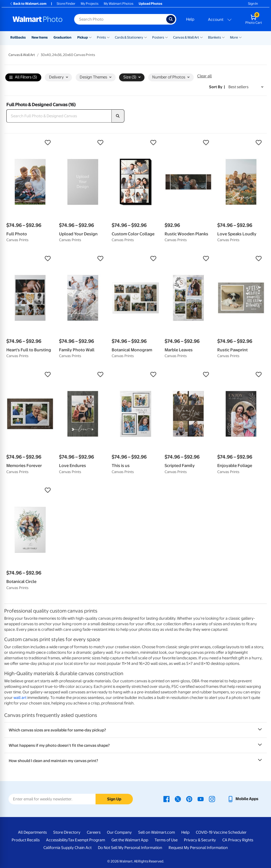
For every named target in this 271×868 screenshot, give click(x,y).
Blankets (214, 37)
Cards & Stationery (129, 37)
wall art (20, 698)
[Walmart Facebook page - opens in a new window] (166, 799)
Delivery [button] (58, 77)
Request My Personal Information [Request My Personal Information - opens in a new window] (198, 848)
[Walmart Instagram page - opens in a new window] (212, 799)
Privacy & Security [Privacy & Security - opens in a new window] (200, 840)
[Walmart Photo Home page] (38, 19)
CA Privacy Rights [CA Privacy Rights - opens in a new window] (238, 840)
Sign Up (114, 799)
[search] (118, 116)
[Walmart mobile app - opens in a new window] (243, 799)
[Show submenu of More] (240, 37)
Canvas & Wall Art (186, 37)
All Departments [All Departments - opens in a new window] (32, 832)
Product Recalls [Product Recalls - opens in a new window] (26, 840)
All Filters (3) (23, 78)
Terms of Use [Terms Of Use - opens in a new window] (166, 840)
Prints (101, 37)
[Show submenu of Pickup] (90, 37)
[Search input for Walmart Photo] (120, 19)
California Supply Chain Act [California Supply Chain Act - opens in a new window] (67, 848)
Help (190, 19)
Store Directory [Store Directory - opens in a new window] (67, 832)
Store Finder (66, 4)
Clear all (204, 76)
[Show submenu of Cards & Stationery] (146, 37)
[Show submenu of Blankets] (223, 37)
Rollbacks (18, 37)
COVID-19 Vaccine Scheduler (221, 832)
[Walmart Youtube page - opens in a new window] (201, 799)
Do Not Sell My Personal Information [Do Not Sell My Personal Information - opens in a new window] (130, 848)
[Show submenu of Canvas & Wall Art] (201, 37)
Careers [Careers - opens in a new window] (94, 832)
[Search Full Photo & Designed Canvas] (59, 116)
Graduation (62, 37)
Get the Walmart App (130, 840)
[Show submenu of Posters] (166, 37)
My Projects (90, 4)
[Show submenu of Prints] (108, 37)
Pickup (83, 37)
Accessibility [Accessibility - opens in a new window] (57, 840)
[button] (30, 143)
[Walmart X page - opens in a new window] (178, 799)
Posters (158, 37)
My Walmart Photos (119, 4)
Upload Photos (150, 4)
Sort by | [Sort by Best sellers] (217, 87)
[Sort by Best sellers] (246, 87)
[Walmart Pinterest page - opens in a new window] (189, 799)
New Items (40, 37)
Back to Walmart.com (28, 4)
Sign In (253, 4)
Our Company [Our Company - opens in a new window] (119, 832)
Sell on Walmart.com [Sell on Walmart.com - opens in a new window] (157, 832)
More (234, 37)
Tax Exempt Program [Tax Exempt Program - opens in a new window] (87, 840)
